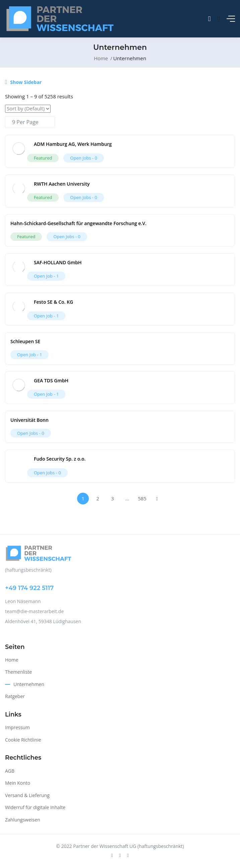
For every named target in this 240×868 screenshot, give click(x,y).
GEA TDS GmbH (51, 380)
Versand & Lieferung (27, 795)
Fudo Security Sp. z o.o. (60, 459)
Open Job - (46, 276)
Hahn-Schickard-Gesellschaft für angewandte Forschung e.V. (78, 223)
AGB (10, 771)
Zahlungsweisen (23, 820)
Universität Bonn (29, 420)
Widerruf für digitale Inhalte (35, 807)
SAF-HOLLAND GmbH (58, 262)
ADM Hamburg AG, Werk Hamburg (73, 144)
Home (101, 58)
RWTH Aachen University (62, 184)
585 (142, 498)
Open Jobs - (84, 158)
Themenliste (18, 672)
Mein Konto (18, 783)
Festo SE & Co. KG (53, 302)
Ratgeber (15, 696)
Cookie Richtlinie (23, 740)
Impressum (17, 727)
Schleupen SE (25, 341)
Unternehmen (29, 684)
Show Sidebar (23, 82)
